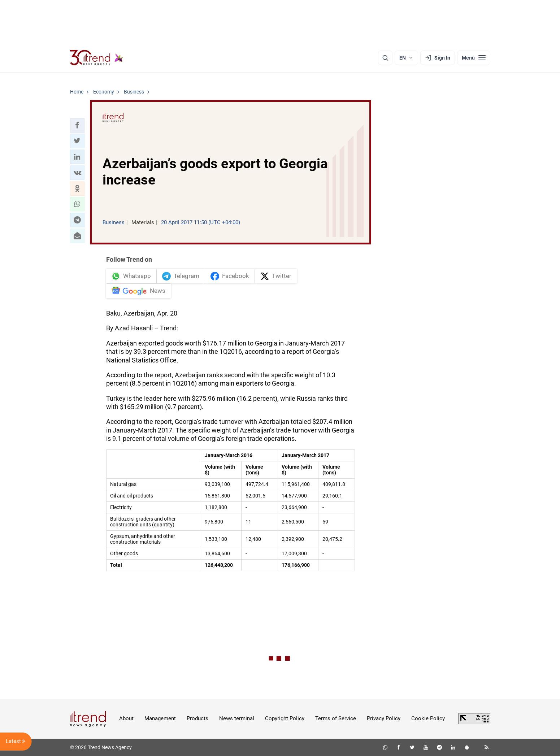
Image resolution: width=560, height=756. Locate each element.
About (126, 718)
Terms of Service (336, 718)
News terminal (237, 718)
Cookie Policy (428, 718)
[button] (77, 125)
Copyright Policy (285, 718)
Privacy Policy (384, 718)
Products (197, 718)
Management (160, 718)
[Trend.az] (97, 58)
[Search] (385, 58)
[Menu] (474, 58)
